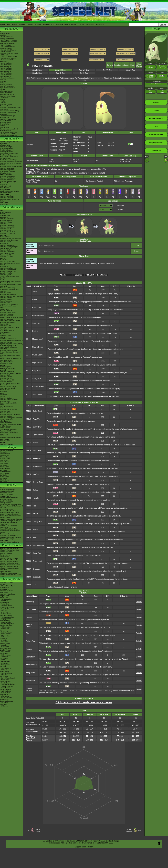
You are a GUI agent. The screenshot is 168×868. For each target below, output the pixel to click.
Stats (132, 65)
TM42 (28, 498)
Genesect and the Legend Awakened (9, 523)
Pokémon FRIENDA (7, 444)
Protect (36, 443)
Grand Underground (46, 246)
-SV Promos (4, 653)
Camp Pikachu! (5, 555)
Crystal (2, 396)
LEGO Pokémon (6, 121)
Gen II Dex (84, 73)
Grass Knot (37, 561)
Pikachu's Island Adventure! (9, 562)
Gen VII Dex (84, 70)
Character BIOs (5, 454)
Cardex (3, 89)
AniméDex (4, 143)
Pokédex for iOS (6, 332)
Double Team (38, 482)
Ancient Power (29, 625)
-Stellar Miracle (5, 688)
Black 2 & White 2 (6, 311)
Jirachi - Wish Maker (7, 501)
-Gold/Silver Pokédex (7, 38)
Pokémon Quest (5, 275)
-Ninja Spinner (5, 665)
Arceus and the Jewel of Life (9, 513)
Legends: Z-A (5, 217)
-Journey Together (6, 616)
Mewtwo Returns (6, 496)
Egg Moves (139, 65)
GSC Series (4, 464)
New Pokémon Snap (7, 253)
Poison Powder (38, 315)
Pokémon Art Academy (8, 288)
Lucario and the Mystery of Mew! (11, 504)
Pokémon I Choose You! (8, 534)
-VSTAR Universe (6, 698)
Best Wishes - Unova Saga (9, 157)
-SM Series (4, 639)
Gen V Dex (131, 70)
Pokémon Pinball (6, 413)
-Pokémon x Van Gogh (8, 116)
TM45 (28, 514)
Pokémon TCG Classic (8, 594)
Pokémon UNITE (6, 229)
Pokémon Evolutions (7, 180)
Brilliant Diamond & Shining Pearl (11, 239)
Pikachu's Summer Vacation (9, 548)
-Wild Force (4, 694)
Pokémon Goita (5, 441)
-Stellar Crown (5, 620)
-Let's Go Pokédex (6, 48)
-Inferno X (3, 670)
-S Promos (4, 704)
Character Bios (5, 145)
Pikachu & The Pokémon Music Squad (10, 576)
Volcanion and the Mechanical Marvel (10, 531)
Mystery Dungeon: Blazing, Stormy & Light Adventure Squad (12, 345)
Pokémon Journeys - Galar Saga (11, 162)
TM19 (28, 451)
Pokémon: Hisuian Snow (8, 181)
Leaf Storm (31, 657)
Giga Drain (37, 451)
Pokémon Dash (5, 375)
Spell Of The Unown (7, 494)
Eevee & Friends (6, 571)
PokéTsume (4, 204)
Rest (35, 506)
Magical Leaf (37, 339)
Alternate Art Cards (6, 591)
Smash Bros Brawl (6, 364)
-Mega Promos (5, 652)
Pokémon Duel (5, 303)
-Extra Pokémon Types (8, 586)
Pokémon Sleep (5, 230)
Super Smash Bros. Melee (9, 403)
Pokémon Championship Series (10, 108)
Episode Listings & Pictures (9, 142)
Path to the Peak (6, 186)
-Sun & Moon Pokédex (8, 47)
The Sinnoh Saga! (6, 155)
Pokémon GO (5, 224)
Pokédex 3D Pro (6, 326)
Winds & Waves (5, 212)
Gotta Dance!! (5, 557)
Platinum (3, 337)
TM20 (28, 458)
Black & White (5, 309)
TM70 (28, 537)
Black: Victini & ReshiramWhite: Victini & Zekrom (10, 517)
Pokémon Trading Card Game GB (11, 418)
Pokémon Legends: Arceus (9, 240)
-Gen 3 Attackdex (6, 66)
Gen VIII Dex (60, 70)
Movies (12, 485)
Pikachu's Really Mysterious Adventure (9, 569)
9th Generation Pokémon (8, 132)
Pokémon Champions (7, 219)
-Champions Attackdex (8, 78)
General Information (7, 450)
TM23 (28, 474)
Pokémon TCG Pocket (7, 234)
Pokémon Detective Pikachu (9, 542)
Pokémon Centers (6, 106)
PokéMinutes (4, 188)
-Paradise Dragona (6, 686)
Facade (36, 498)
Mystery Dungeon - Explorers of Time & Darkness (11, 359)
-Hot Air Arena (5, 680)
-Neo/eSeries (5, 647)
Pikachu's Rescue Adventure (10, 550)
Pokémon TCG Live (7, 257)
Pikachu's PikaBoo (6, 553)
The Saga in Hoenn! (7, 152)
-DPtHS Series (5, 643)
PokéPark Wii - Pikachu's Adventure (8, 348)
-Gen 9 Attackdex (6, 76)
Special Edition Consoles (8, 429)
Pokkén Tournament (7, 301)
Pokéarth (100, 25)
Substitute (37, 577)
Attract (35, 514)
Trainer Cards (5, 588)
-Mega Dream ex (6, 668)
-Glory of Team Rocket (7, 678)
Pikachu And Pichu (6, 552)
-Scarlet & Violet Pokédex (9, 57)
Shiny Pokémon (5, 173)
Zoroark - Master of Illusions (9, 514)
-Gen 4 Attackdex (6, 68)
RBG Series (4, 460)
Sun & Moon (4, 260)
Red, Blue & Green (6, 406)
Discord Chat (4, 127)
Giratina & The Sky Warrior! (9, 511)
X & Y (2, 280)
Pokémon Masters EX (7, 227)
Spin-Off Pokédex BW (7, 88)
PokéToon (3, 185)
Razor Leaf (37, 307)
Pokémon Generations (8, 176)
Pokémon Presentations (8, 119)
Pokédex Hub (49, 25)
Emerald (3, 370)
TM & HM (90, 275)
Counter (29, 617)
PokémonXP (4, 109)
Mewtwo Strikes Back (7, 491)
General (110, 65)
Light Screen (37, 363)
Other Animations (6, 193)
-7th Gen (3, 103)
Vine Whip (30, 602)
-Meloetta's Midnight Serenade (10, 521)
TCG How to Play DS (7, 331)
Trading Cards (12, 579)
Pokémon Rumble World (8, 294)
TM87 (28, 569)
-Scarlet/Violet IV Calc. (8, 94)
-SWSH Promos (5, 655)
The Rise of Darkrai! (7, 509)
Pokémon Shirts (5, 122)
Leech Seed (31, 609)
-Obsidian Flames (6, 632)
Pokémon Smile (5, 250)
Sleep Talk (37, 553)
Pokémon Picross (6, 298)
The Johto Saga (5, 150)
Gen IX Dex (37, 70)
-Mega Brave (4, 671)
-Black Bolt (4, 611)
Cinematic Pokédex (7, 91)
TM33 (28, 490)
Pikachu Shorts (12, 545)
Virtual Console (5, 428)
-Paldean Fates (5, 627)
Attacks (126, 65)
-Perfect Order (5, 604)
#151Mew (38, 830)
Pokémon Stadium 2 (7, 398)
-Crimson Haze (5, 693)
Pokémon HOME (6, 242)
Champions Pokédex (86, 25)
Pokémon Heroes (6, 499)
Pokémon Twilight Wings (8, 178)
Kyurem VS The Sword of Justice (11, 519)
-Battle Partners (5, 681)
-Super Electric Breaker (8, 685)
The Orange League (7, 148)
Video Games (12, 207)
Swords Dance (39, 545)
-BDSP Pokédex (5, 52)
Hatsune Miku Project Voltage (10, 111)
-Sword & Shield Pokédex (9, 50)
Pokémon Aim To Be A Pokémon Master (11, 164)
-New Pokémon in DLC (8, 134)
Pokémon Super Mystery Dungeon (11, 296)
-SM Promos (4, 657)
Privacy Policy (92, 841)
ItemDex (3, 80)
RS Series (4, 465)
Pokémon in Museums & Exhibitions (8, 113)
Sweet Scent (37, 355)
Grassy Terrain (29, 689)
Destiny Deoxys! (5, 503)
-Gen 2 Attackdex (6, 65)
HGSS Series (5, 473)
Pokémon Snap (5, 411)
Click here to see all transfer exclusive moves (84, 702)
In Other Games (5, 426)
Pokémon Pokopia (6, 220)
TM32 (28, 482)
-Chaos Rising (5, 602)
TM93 (28, 585)
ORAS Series (5, 480)
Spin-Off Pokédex (6, 85)
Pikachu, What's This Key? (9, 573)
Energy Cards (5, 589)
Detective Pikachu (6, 273)
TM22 (28, 466)
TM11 (28, 427)
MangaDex (4, 452)
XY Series (3, 478)
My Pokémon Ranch (7, 362)
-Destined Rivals (6, 614)
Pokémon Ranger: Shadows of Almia (10, 356)
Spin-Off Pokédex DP (7, 86)
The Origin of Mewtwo (7, 490)
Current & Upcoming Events (9, 129)
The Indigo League (6, 147)
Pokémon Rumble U (7, 316)
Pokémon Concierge (7, 196)
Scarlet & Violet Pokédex (66, 25)
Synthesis (36, 323)
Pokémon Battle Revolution (9, 350)
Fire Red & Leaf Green (8, 368)
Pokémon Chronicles (7, 168)
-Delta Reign (4, 597)
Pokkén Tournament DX (8, 271)
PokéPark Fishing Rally (8, 388)
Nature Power (38, 347)
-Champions (4, 98)
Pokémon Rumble (6, 342)
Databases (12, 29)
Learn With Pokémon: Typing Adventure (10, 328)
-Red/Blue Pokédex (7, 37)
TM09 (28, 411)
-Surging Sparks (5, 619)
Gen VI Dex (107, 70)
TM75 (28, 545)
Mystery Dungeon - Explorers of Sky (11, 353)
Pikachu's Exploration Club (9, 563)
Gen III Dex (60, 73)
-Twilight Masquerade (7, 624)
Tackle (35, 292)
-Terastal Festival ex (7, 683)
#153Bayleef (129, 830)
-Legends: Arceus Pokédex (9, 53)
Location (118, 65)
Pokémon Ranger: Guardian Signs (11, 340)
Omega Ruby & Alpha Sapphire (10, 281)
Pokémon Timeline (6, 104)
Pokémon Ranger (6, 382)
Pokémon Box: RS (6, 378)
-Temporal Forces (6, 625)
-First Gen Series (6, 648)
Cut (34, 585)
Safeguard (37, 378)
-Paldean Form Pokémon (8, 136)
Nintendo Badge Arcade (8, 306)
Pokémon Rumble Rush (8, 270)
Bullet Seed (37, 411)
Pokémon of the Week (7, 96)
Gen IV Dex (37, 73)
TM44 (28, 506)
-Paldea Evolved (6, 634)
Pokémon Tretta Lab (7, 314)
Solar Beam (37, 394)
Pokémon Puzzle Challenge (9, 400)
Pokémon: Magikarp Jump (9, 268)
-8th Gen (3, 101)
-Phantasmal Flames (7, 607)
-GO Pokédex (5, 55)
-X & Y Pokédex (5, 45)
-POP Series (4, 660)
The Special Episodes (7, 170)
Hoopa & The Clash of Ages (9, 529)
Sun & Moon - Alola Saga (8, 160)
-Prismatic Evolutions (7, 617)
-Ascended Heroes (6, 606)
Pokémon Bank (5, 283)
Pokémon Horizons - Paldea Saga (11, 166)
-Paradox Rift (5, 629)
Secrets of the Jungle (7, 539)
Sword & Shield (5, 237)
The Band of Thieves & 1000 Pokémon (10, 290)
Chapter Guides (5, 457)
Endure (36, 529)
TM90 (28, 577)
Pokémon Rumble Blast (8, 322)
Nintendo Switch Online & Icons (10, 438)
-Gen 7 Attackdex (6, 73)
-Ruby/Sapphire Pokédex (8, 40)
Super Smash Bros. (7, 419)
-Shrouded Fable (6, 622)
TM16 (28, 435)
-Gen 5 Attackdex (6, 70)
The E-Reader (5, 390)
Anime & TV (12, 139)
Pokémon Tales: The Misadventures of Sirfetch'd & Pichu (10, 199)
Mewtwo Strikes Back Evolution (10, 537)
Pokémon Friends (6, 222)
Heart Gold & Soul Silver (8, 339)
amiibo (2, 436)
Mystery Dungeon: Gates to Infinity (11, 317)
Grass (121, 210)
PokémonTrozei (5, 385)
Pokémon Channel (6, 377)
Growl (35, 300)
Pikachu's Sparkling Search (9, 566)
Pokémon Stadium (6, 416)
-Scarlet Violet (5, 635)
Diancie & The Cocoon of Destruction (8, 527)
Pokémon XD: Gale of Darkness (11, 373)
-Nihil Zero (4, 667)
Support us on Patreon (84, 847)
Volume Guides (5, 459)
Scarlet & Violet (5, 215)
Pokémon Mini (5, 401)
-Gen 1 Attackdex (6, 63)
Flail (28, 633)
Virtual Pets (4, 434)
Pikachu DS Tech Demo (8, 387)
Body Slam (37, 371)
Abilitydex (3, 83)
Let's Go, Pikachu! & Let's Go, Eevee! (10, 264)
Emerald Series (5, 468)
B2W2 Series (5, 477)
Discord (38, 25)
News (2, 32)
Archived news (5, 34)
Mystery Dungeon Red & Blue (10, 383)
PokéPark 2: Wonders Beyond (10, 321)
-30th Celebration (6, 599)
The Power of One (6, 493)
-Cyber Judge (5, 696)
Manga (12, 447)
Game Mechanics (6, 93)
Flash (35, 537)
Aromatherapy (38, 386)
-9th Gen (3, 99)
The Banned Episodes (7, 171)
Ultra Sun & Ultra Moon (8, 262)
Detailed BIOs (5, 455)
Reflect (35, 331)
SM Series (4, 482)
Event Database (5, 131)
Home (15, 25)
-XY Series (4, 640)
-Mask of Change (6, 691)
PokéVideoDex (5, 189)
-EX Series (4, 645)
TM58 (28, 529)
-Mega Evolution (5, 609)
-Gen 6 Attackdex (6, 71)
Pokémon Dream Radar (8, 313)
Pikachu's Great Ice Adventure (10, 565)
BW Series (4, 475)
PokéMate (4, 391)
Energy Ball (37, 522)
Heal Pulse (30, 680)
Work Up (36, 419)
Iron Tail (36, 474)
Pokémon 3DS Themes (8, 431)
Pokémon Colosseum (7, 372)
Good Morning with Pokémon (10, 191)
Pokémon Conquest (7, 319)
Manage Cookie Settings (109, 841)
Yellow (2, 408)
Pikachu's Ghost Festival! (8, 560)
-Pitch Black (4, 601)
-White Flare (4, 612)
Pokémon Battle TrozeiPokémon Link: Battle (11, 285)
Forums (22, 25)
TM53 (28, 522)
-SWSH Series (5, 637)
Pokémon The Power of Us (9, 536)
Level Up (79, 275)
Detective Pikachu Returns (9, 232)
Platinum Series (5, 472)
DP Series (3, 470)
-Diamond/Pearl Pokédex (8, 42)
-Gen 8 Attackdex (6, 75)
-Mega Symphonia (6, 673)
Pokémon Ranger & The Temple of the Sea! (11, 507)
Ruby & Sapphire (6, 367)
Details (136, 246)
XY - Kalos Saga (6, 158)
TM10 (28, 419)
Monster (121, 206)
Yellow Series (5, 462)
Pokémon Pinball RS (7, 380)
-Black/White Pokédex (7, 43)
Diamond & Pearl (6, 336)
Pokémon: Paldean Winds (9, 183)
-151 (2, 630)
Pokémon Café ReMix (7, 225)
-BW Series (4, 642)
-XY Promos (4, 658)
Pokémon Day (5, 117)
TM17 (28, 443)
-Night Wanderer (6, 690)
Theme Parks (5, 124)
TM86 (28, 561)
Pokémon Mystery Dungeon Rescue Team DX (9, 248)
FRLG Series (4, 467)
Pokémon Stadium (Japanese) (10, 415)
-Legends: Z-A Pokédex (8, 58)
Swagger (36, 569)
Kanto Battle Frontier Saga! (9, 153)
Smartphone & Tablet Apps (9, 433)
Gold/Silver (4, 395)
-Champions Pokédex (7, 60)
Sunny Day (37, 427)
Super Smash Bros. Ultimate (10, 276)
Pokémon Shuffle (6, 293)
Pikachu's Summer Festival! (9, 558)
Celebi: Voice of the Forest (9, 498)
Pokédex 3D (4, 324)
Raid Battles (4, 592)
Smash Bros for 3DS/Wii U (9, 304)
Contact (30, 25)
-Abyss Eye (4, 663)
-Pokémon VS (5, 699)
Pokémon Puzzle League (8, 410)
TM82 (28, 553)
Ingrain (29, 649)
